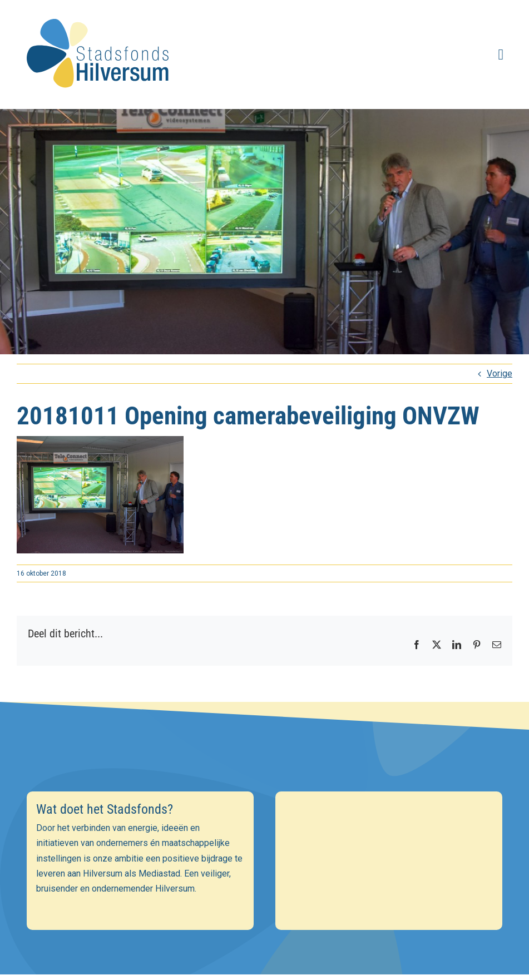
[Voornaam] (264, 868)
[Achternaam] (264, 892)
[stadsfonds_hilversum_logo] (100, 12)
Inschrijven (264, 921)
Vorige (500, 373)
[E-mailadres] (264, 843)
